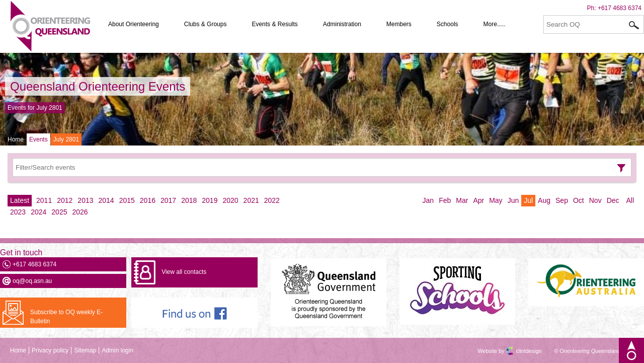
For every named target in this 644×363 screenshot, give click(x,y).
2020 (230, 200)
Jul (528, 200)
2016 (148, 200)
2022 (272, 200)
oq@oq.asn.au (32, 281)
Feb (445, 200)
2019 (210, 200)
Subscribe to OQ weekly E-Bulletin (66, 317)
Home (16, 139)
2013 (85, 200)
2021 (251, 200)
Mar (462, 200)
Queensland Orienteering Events (98, 86)
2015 (127, 200)
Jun (513, 200)
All (630, 200)
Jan (428, 200)
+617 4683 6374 (620, 8)
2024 (38, 212)
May (496, 200)
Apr (478, 200)
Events (38, 139)
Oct (579, 200)
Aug (544, 200)
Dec (613, 200)
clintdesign (520, 351)
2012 (65, 200)
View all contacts (184, 272)
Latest (20, 200)
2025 (59, 212)
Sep (562, 200)
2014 (106, 200)
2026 (80, 212)
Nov (595, 200)
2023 (18, 212)
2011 (44, 200)
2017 (168, 200)
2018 (189, 200)
